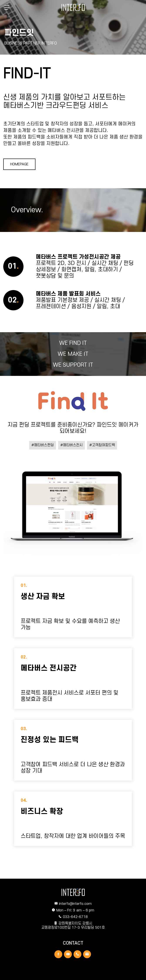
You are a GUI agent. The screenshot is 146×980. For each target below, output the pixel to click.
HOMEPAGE (19, 164)
